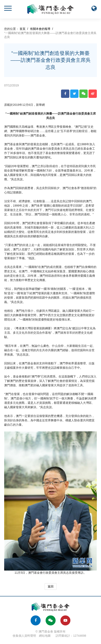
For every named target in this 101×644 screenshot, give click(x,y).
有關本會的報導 (40, 29)
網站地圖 (45, 636)
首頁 (22, 29)
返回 (51, 586)
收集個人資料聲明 (24, 636)
